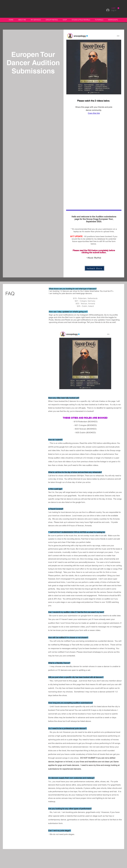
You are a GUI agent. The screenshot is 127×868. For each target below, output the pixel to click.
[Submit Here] (95, 268)
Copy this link (94, 113)
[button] (22, 20)
